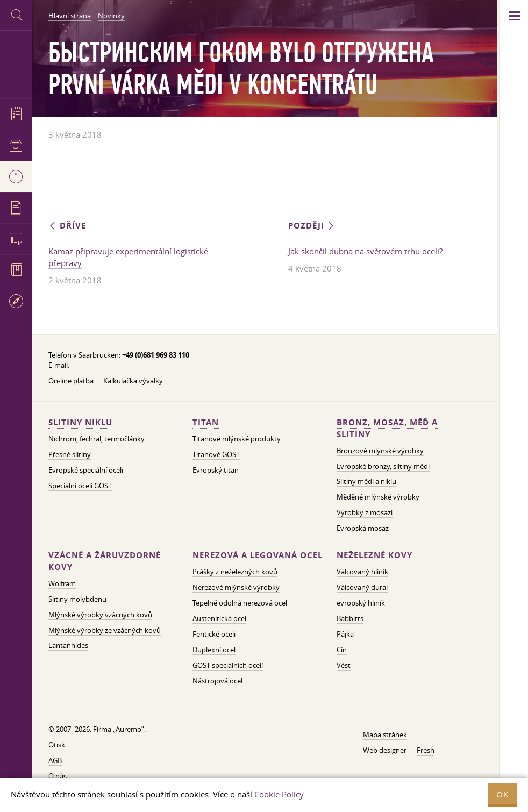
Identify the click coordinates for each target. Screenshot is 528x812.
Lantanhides (68, 645)
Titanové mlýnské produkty (237, 439)
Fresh (426, 750)
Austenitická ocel (219, 618)
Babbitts (350, 618)
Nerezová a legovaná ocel (258, 555)
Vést (344, 665)
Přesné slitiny (70, 454)
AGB (55, 760)
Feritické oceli (214, 634)
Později (312, 226)
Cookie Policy (279, 794)
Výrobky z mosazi (365, 512)
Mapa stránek (385, 735)
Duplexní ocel (214, 650)
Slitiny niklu (80, 422)
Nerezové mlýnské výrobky (236, 587)
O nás (58, 776)
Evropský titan (216, 470)
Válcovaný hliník (362, 572)
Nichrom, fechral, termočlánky (97, 439)
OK (503, 795)
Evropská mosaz (363, 528)
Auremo (16, 63)
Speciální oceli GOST (80, 486)
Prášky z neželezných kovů (235, 572)
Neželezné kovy (374, 555)
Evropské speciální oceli (86, 470)
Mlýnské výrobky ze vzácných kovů (105, 630)
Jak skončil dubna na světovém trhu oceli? (365, 251)
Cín (342, 650)
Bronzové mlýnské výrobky (380, 451)
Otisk (57, 745)
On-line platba (71, 381)
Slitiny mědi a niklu (366, 481)
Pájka (345, 634)
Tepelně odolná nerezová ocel (240, 603)
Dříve (67, 226)
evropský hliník (361, 603)
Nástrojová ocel (217, 681)
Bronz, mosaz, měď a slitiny (387, 428)
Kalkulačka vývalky (133, 381)
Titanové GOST (216, 454)
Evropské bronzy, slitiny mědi (383, 466)
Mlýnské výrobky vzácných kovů (100, 615)
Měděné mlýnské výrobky (378, 497)
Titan (206, 422)
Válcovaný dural (362, 587)
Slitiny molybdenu (77, 599)
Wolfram (62, 583)
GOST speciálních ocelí (228, 665)
